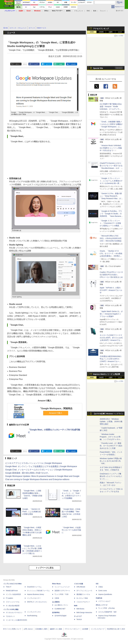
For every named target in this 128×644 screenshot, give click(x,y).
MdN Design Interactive (84, 613)
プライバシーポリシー (72, 629)
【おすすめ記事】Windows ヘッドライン (108, 414)
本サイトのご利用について (12, 629)
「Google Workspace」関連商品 (56, 408)
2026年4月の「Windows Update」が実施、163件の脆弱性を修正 (111, 421)
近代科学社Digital (60, 616)
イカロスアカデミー (83, 602)
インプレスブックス (34, 612)
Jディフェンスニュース (84, 591)
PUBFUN (99, 598)
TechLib (79, 619)
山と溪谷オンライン (61, 605)
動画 (95, 11)
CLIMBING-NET (60, 609)
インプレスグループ (98, 629)
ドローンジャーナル (13, 602)
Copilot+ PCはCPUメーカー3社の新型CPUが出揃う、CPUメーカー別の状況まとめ (111, 275)
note (61, 64)
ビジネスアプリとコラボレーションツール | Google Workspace (34, 463)
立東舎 (57, 598)
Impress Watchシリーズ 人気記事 (107, 374)
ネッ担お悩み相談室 (13, 606)
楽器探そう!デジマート (62, 591)
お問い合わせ (28, 629)
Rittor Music (56, 584)
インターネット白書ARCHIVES (16, 620)
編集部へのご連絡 (56, 629)
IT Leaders (9, 598)
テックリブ (78, 616)
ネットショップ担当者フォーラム (38, 591)
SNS (88, 11)
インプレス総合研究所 (13, 594)
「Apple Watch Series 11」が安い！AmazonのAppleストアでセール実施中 (111, 314)
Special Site (98, 68)
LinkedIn (73, 64)
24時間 (101, 32)
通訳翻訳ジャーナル (83, 594)
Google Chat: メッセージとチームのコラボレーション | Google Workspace (39, 470)
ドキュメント (79, 11)
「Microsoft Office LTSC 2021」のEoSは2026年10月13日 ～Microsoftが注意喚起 (111, 238)
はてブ (48, 64)
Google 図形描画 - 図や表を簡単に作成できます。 (28, 473)
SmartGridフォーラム (34, 587)
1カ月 (120, 32)
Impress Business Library (36, 594)
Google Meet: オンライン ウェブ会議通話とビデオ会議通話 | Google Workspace (41, 466)
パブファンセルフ (104, 601)
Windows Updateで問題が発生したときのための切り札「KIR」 (111, 461)
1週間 (111, 32)
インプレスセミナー (34, 598)
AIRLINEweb (81, 587)
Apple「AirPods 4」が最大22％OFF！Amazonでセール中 (111, 290)
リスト (25, 64)
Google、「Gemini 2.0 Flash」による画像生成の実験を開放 (31, 512)
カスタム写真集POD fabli (107, 612)
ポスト (18, 64)
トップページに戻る (45, 568)
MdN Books (80, 609)
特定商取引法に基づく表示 (116, 629)
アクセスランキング (101, 29)
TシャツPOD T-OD (61, 594)
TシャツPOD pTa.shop (106, 608)
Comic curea (103, 591)
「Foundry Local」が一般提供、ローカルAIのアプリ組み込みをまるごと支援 (111, 446)
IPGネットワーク (102, 605)
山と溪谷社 (56, 602)
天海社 (101, 587)
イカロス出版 (78, 584)
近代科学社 (56, 613)
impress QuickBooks (105, 594)
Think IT (9, 587)
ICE (97, 584)
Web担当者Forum (12, 591)
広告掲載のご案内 (41, 629)
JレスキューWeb (82, 598)
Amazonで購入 (56, 413)
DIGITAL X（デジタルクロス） (37, 602)
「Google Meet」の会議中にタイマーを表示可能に (71, 530)
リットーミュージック (62, 587)
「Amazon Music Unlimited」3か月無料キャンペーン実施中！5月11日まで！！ (111, 148)
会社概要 (85, 629)
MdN (76, 606)
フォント (103, 11)
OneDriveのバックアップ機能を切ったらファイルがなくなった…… (111, 476)
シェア (36, 64)
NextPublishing (32, 616)
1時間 (92, 32)
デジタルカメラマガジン (14, 613)
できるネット (10, 616)
